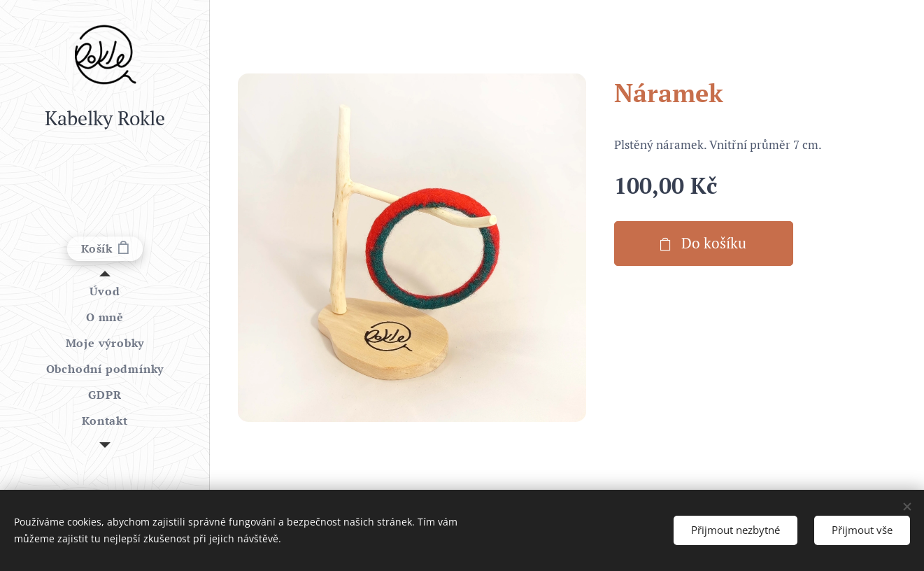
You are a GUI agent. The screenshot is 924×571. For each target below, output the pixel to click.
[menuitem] (105, 291)
